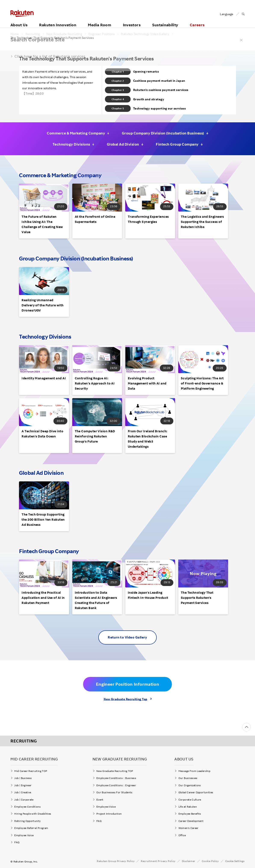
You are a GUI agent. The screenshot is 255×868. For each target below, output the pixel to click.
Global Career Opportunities (196, 792)
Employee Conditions (27, 807)
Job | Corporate (24, 800)
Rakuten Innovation (58, 21)
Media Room (99, 21)
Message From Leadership (194, 771)
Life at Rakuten (188, 807)
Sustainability (165, 21)
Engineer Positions (102, 34)
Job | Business (23, 778)
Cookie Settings (235, 861)
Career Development (191, 821)
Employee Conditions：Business (116, 778)
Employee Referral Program (31, 828)
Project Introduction (109, 814)
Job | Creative (23, 792)
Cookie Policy (210, 861)
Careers (197, 21)
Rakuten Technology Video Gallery (145, 34)
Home (15, 34)
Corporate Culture (190, 800)
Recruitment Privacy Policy (158, 861)
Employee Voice (24, 835)
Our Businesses (188, 778)
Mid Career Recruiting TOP (31, 771)
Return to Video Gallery (127, 637)
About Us (19, 21)
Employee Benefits (190, 814)
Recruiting (33, 34)
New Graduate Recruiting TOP (115, 771)
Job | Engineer (23, 785)
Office (182, 835)
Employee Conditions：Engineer (116, 785)
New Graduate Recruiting (64, 34)
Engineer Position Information (127, 684)
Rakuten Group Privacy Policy (116, 861)
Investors (132, 21)
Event (100, 800)
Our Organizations (190, 785)
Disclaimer (189, 861)
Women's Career (190, 828)
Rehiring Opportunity (27, 821)
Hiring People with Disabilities (33, 814)
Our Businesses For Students (114, 792)
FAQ (17, 842)
